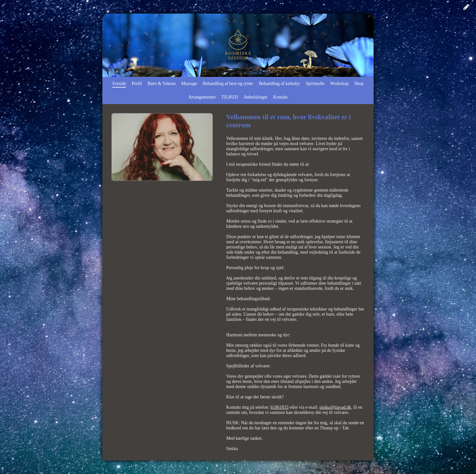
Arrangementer (202, 97)
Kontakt (280, 97)
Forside (119, 84)
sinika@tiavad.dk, (336, 407)
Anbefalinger (255, 97)
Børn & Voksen (162, 84)
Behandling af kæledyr (279, 84)
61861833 (279, 407)
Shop (359, 84)
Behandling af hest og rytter (228, 84)
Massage (189, 84)
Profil (137, 84)
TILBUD (229, 97)
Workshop (339, 84)
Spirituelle (315, 84)
